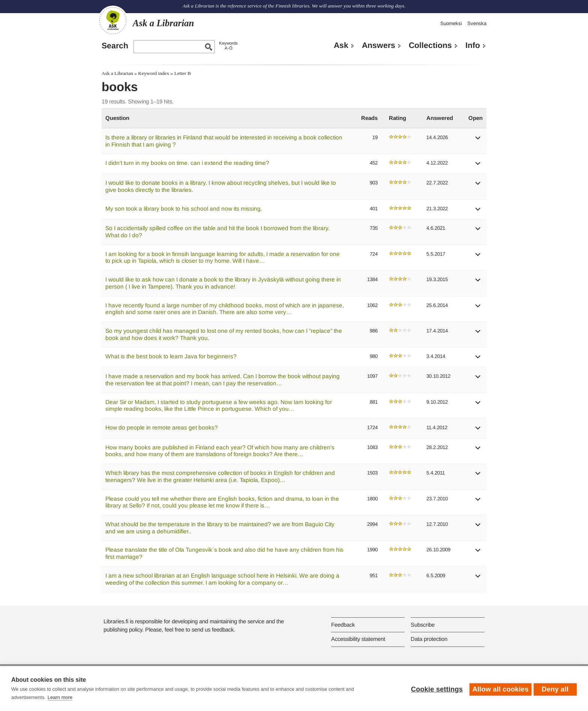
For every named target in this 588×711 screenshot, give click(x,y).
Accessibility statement (358, 639)
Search (115, 46)
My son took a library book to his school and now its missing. (184, 209)
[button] (478, 140)
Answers (379, 45)
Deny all (555, 689)
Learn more (60, 697)
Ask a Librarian (117, 73)
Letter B (183, 73)
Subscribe (423, 625)
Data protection (429, 639)
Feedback (343, 625)
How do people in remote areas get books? (162, 427)
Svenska (477, 23)
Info (473, 45)
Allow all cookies (499, 689)
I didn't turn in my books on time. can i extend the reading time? (187, 163)
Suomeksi (451, 23)
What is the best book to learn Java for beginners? (171, 356)
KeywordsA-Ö (228, 46)
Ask (341, 45)
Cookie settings (435, 689)
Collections (430, 45)
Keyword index (154, 73)
